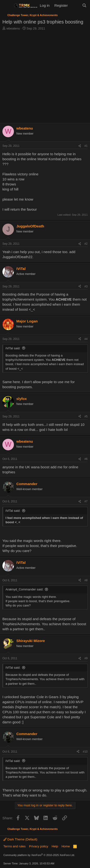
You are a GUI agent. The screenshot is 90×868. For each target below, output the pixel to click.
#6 (86, 459)
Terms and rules (14, 846)
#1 (86, 146)
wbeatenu (13, 28)
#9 (86, 658)
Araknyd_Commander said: (24, 589)
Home (66, 846)
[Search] (84, 5)
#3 (86, 286)
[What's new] (75, 5)
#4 (86, 339)
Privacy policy (39, 846)
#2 (86, 244)
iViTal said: (13, 348)
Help (55, 846)
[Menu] (7, 6)
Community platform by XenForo (39, 855)
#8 (86, 580)
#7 (86, 501)
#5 (86, 416)
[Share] (80, 146)
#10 (85, 752)
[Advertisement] (45, 78)
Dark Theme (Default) (20, 839)
